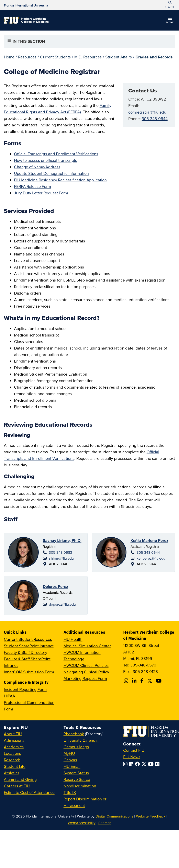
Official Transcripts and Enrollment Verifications (56, 154)
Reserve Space (77, 779)
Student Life (15, 766)
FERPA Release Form (32, 186)
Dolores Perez (55, 586)
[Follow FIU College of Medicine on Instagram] (127, 681)
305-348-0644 (155, 119)
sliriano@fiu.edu (61, 558)
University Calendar (81, 740)
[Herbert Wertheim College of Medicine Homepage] (26, 20)
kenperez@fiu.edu (151, 558)
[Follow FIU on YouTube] (152, 764)
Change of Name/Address (37, 167)
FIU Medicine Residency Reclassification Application (60, 180)
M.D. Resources (88, 57)
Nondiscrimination (80, 786)
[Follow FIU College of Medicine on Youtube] (159, 681)
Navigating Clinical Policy (86, 672)
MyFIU (69, 753)
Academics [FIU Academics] (14, 747)
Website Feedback (151, 816)
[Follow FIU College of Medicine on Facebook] (142, 681)
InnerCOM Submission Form (29, 672)
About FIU (13, 734)
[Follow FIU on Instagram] (126, 764)
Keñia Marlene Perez (149, 540)
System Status (76, 773)
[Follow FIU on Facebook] (138, 764)
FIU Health (73, 639)
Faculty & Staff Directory (26, 652)
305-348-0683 (60, 552)
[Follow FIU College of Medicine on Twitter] (150, 681)
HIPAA (9, 696)
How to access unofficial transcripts (46, 160)
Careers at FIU (17, 786)
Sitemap (105, 823)
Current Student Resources (28, 639)
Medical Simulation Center (87, 646)
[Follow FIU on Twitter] (145, 764)
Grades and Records (154, 57)
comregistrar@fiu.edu (147, 112)
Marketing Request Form (85, 678)
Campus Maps (76, 747)
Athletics (12, 773)
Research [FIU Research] (12, 760)
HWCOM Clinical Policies (86, 665)
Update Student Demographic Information (51, 173)
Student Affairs (119, 57)
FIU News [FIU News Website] (132, 757)
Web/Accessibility (82, 823)
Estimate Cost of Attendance (29, 792)
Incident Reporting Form (25, 689)
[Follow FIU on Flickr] (158, 764)
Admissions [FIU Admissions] (14, 740)
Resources (27, 57)
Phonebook (74, 734)
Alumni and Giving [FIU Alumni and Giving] (20, 779)
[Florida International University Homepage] (26, 5)
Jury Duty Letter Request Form (41, 193)
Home (9, 57)
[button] (170, 21)
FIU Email (72, 766)
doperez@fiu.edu (62, 604)
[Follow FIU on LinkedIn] (132, 764)
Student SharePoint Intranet (29, 646)
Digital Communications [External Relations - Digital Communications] (114, 816)
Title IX (70, 792)
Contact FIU (134, 750)
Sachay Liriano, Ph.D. (62, 540)
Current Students (55, 57)
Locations (12, 753)
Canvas (70, 760)
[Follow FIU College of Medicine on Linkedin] (135, 681)
